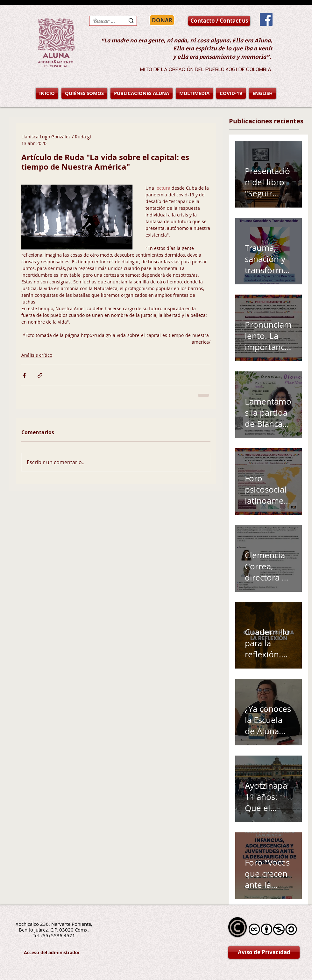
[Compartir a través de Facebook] (24, 375)
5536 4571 (63, 935)
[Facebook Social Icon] (266, 19)
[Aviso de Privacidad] (264, 952)
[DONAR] (162, 20)
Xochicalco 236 (32, 924)
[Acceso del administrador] (52, 953)
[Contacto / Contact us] (219, 21)
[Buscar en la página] (104, 21)
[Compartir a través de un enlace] (40, 375)
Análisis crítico (37, 355)
